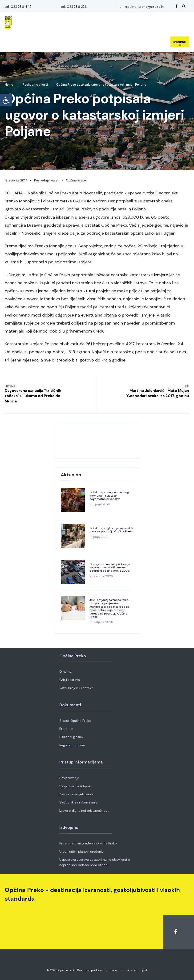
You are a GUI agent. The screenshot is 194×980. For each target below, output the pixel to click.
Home (9, 85)
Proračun (66, 729)
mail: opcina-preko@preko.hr (141, 7)
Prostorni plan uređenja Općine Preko (88, 843)
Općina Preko (76, 180)
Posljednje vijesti (35, 85)
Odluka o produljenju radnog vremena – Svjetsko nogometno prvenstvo (109, 496)
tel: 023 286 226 (74, 7)
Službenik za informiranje (78, 802)
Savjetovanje (69, 778)
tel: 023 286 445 (18, 7)
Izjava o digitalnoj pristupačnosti (84, 811)
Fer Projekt (140, 970)
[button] (6, 100)
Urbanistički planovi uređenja (81, 851)
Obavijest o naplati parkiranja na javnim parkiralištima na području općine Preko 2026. (110, 568)
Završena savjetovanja (76, 794)
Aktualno (71, 475)
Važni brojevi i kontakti (76, 688)
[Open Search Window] (183, 6)
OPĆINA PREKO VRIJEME (97, 441)
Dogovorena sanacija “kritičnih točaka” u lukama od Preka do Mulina (33, 394)
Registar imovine (72, 745)
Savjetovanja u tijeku (75, 786)
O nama (65, 671)
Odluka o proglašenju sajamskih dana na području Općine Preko (111, 530)
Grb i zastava (70, 680)
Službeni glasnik (71, 737)
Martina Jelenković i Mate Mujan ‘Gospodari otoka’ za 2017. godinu (158, 391)
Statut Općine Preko (75, 721)
